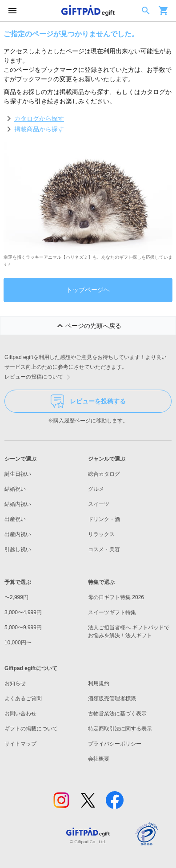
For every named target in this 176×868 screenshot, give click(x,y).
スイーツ (99, 504)
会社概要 (99, 759)
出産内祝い (18, 534)
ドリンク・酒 (104, 519)
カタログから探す (39, 118)
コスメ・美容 (104, 549)
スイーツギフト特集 (112, 612)
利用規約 (99, 683)
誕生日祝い (18, 474)
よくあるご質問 (23, 698)
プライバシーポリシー (115, 744)
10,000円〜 (18, 643)
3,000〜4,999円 (23, 612)
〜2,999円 (16, 597)
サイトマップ (20, 744)
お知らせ (15, 683)
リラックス (101, 534)
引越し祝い (18, 549)
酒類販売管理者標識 (112, 698)
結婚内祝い (18, 504)
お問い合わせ (20, 714)
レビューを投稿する (88, 401)
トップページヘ (88, 290)
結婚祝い (15, 489)
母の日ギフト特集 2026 (116, 597)
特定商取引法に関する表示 (120, 729)
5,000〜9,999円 (23, 627)
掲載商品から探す (39, 129)
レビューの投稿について (39, 377)
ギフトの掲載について (31, 729)
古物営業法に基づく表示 (117, 714)
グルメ (96, 489)
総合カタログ (104, 474)
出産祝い (15, 519)
